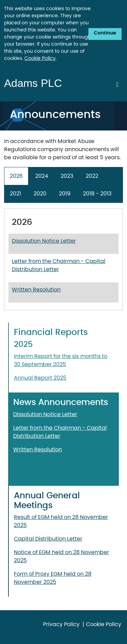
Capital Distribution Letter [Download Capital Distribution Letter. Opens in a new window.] (48, 539)
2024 (42, 176)
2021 (15, 194)
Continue (105, 33)
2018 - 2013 (97, 194)
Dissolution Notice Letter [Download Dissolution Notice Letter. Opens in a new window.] (44, 241)
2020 (40, 194)
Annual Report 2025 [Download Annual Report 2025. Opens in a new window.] (40, 378)
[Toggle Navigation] (117, 85)
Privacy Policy (61, 624)
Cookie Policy (40, 58)
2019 (65, 194)
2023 (67, 176)
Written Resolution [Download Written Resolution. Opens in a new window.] (36, 290)
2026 (16, 176)
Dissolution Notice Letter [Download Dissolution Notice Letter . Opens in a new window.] (45, 414)
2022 (92, 176)
